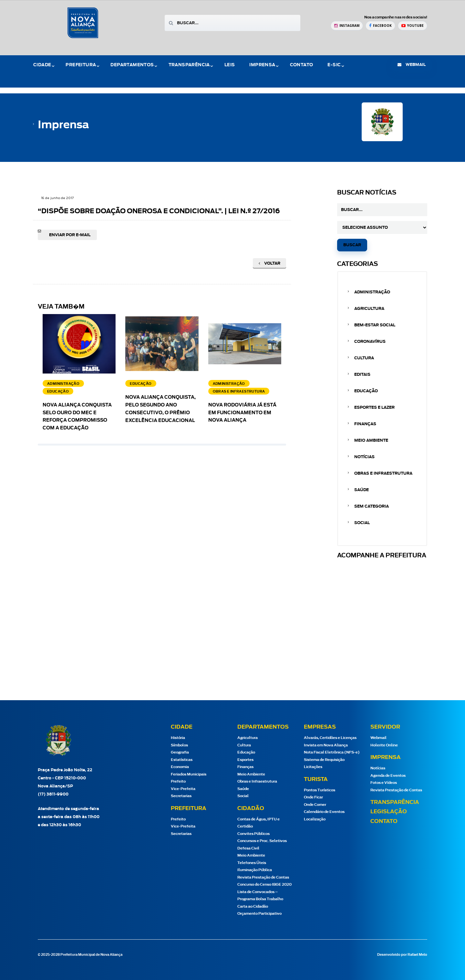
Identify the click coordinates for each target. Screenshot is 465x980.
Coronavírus (370, 342)
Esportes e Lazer (374, 407)
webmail (412, 65)
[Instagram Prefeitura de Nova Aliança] (347, 26)
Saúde (362, 490)
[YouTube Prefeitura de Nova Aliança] (413, 26)
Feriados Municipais (189, 774)
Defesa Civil (248, 848)
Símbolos (179, 745)
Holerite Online (384, 745)
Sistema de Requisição (324, 760)
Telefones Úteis (252, 863)
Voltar (269, 263)
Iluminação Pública (255, 870)
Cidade (42, 65)
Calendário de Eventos (324, 812)
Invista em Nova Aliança (326, 745)
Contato (302, 65)
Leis (230, 65)
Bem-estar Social (375, 325)
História (178, 738)
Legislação (389, 812)
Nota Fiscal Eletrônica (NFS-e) (332, 752)
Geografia (180, 752)
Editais (362, 374)
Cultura (364, 358)
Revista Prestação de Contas (263, 877)
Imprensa (262, 65)
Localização (315, 819)
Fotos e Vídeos (384, 783)
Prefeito (178, 781)
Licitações (313, 767)
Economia (180, 767)
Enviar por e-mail (70, 235)
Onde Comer (315, 805)
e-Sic (334, 65)
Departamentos (132, 65)
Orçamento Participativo (259, 914)
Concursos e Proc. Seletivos (262, 841)
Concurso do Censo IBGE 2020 (264, 885)
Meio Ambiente (371, 440)
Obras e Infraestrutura (383, 473)
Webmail (378, 738)
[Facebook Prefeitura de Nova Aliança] (380, 26)
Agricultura (369, 309)
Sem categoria (372, 506)
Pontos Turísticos (320, 790)
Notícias (364, 457)
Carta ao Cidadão (253, 906)
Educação (366, 391)
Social (362, 523)
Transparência (189, 65)
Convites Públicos (253, 834)
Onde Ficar (313, 797)
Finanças (365, 424)
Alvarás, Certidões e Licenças (330, 738)
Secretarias (181, 796)
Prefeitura (81, 65)
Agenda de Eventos (388, 776)
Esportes (245, 760)
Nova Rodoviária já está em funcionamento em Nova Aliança (242, 413)
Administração (372, 292)
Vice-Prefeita (183, 789)
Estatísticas (182, 760)
